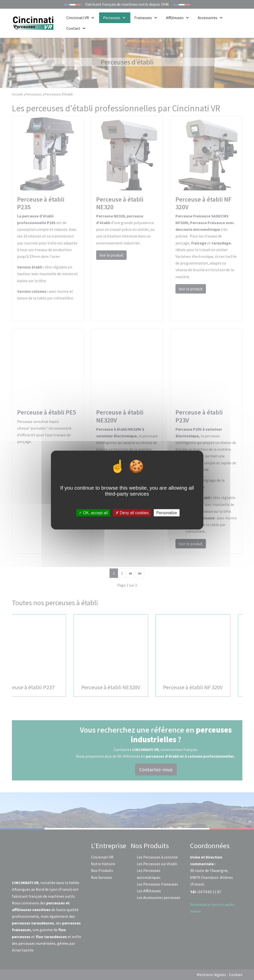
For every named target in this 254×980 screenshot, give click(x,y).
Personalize (167, 513)
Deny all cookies (132, 513)
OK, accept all (93, 513)
